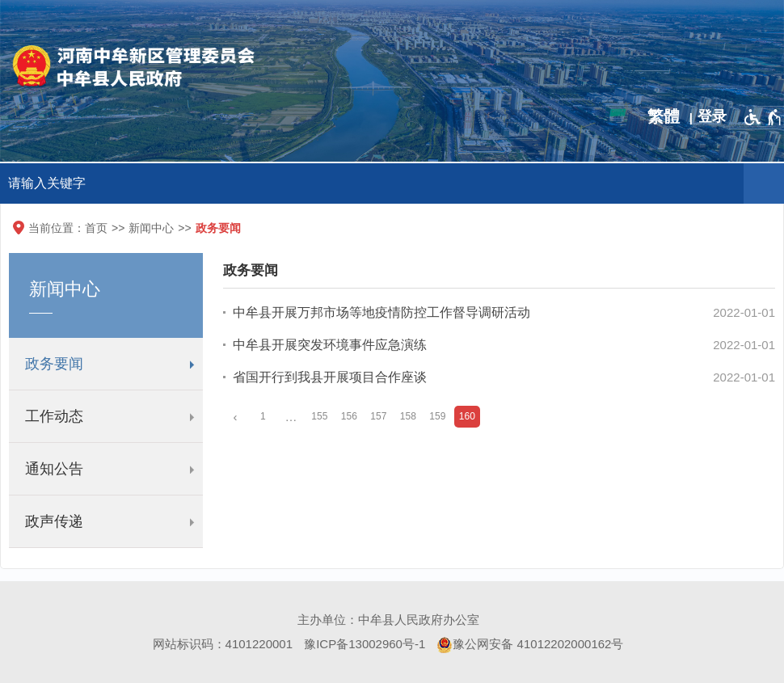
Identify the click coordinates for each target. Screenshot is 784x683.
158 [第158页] (408, 416)
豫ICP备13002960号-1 (365, 644)
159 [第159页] (437, 416)
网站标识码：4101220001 (223, 644)
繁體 (664, 116)
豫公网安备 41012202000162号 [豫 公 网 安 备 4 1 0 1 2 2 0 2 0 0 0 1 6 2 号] (530, 645)
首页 (96, 228)
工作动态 (54, 416)
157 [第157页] (378, 416)
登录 (712, 116)
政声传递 (54, 521)
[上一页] (235, 417)
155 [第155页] (319, 416)
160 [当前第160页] (467, 416)
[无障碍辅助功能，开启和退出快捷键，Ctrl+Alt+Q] (763, 117)
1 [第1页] (263, 416)
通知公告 (54, 469)
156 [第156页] (349, 416)
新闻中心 (151, 228)
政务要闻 (218, 228)
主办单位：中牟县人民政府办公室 (388, 620)
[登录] (716, 116)
